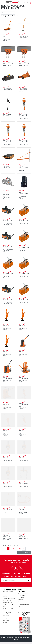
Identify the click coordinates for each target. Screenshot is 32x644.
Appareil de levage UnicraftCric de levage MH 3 (24, 380)
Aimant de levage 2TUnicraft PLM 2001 (8, 276)
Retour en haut (24, 552)
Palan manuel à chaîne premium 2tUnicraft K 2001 (8, 142)
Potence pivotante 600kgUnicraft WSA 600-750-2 (24, 168)
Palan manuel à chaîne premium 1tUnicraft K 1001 (24, 116)
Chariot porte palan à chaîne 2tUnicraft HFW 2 (24, 64)
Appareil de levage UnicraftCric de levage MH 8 (8, 407)
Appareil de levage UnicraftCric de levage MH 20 (8, 380)
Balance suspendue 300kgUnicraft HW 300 (24, 459)
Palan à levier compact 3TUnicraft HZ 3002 (8, 116)
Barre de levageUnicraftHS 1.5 (7, 511)
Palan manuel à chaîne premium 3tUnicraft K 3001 (24, 142)
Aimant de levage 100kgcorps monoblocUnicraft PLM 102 (8, 223)
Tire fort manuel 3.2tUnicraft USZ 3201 (8, 197)
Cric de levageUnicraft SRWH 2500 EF (23, 90)
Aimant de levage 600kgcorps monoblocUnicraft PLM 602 (8, 302)
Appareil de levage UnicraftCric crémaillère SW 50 (8, 354)
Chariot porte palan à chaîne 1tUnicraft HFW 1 (8, 64)
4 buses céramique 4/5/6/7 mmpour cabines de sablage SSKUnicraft (24, 196)
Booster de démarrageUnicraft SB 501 (23, 537)
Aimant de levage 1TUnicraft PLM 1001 (24, 250)
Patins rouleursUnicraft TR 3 (8, 167)
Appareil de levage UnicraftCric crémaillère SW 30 (24, 328)
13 (20, 549)
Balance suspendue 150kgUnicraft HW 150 (8, 459)
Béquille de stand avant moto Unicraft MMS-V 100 (7, 538)
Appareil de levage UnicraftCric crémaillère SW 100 (8, 328)
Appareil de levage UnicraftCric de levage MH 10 (24, 354)
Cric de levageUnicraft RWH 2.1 (8, 89)
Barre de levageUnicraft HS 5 (24, 37)
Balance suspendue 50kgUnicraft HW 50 (8, 485)
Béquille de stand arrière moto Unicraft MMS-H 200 (23, 512)
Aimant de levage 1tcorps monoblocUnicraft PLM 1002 (8, 249)
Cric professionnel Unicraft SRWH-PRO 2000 (7, 39)
